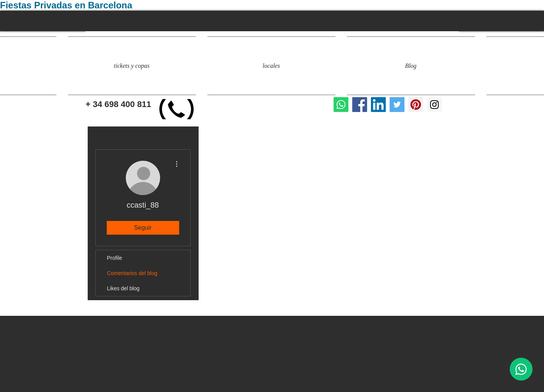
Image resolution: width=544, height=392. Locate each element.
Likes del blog (124, 288)
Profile (115, 258)
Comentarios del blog (132, 273)
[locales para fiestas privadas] (360, 105)
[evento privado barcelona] (416, 105)
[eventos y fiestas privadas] (434, 105)
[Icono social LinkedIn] (378, 105)
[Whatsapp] (341, 105)
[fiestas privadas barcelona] (397, 105)
